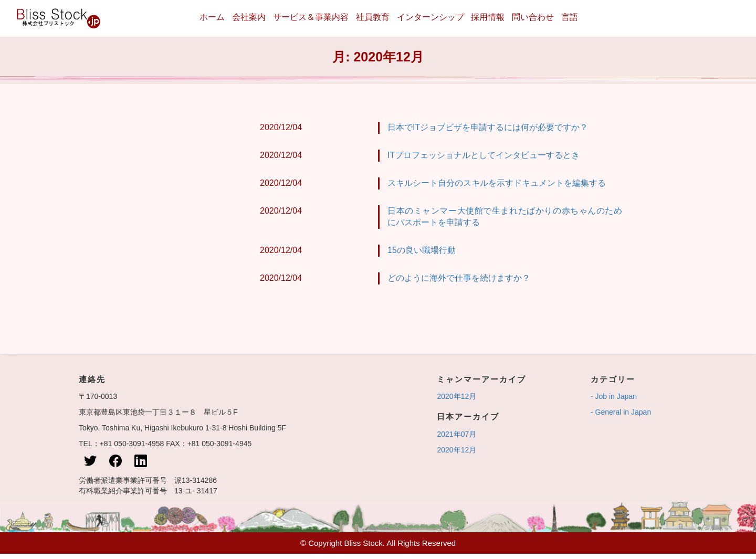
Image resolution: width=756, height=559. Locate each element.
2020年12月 (456, 396)
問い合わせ (533, 17)
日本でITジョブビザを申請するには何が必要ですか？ (488, 127)
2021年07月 (456, 434)
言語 (570, 17)
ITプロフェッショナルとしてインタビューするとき (484, 155)
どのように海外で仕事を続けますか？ (458, 278)
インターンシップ (430, 17)
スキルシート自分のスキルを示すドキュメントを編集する (497, 183)
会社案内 (249, 17)
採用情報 (488, 17)
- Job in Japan (614, 396)
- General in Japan (621, 412)
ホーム (212, 17)
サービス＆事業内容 (311, 17)
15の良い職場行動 (421, 250)
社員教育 (373, 17)
